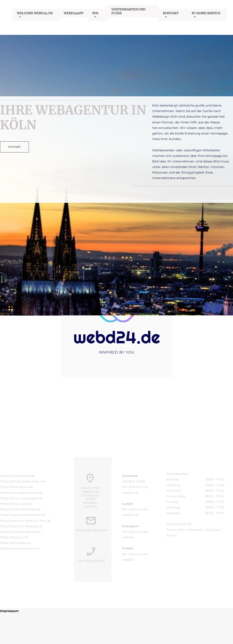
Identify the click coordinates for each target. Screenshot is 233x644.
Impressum (9, 611)
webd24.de (130, 493)
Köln (182, 530)
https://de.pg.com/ (14, 537)
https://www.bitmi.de (16, 487)
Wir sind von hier (136, 487)
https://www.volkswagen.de (21, 498)
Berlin (171, 530)
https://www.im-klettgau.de (21, 526)
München (195, 530)
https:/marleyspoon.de (17, 476)
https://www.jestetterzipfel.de (23, 515)
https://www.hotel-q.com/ (20, 548)
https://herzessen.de (15, 543)
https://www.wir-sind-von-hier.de (25, 521)
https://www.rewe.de (16, 504)
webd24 (128, 537)
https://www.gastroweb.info (22, 493)
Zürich (172, 535)
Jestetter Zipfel (133, 481)
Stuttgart (213, 530)
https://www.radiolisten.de (20, 509)
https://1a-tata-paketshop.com (23, 481)
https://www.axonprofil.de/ (20, 532)
